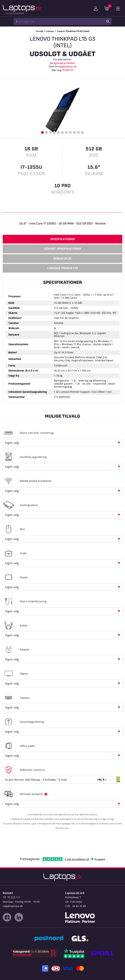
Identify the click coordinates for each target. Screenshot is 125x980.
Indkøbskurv (108, 8)
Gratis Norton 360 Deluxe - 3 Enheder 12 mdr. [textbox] (36, 780)
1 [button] (42, 132)
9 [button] (74, 132)
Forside (40, 31)
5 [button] (58, 132)
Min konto (96, 9)
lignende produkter (64, 63)
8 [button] (70, 132)
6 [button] (62, 132)
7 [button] (66, 132)
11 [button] (82, 132)
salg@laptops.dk (67, 67)
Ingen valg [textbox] (12, 443)
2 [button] (46, 132)
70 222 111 (68, 70)
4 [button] (54, 132)
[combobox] (62, 443)
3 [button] (50, 132)
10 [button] (78, 132)
